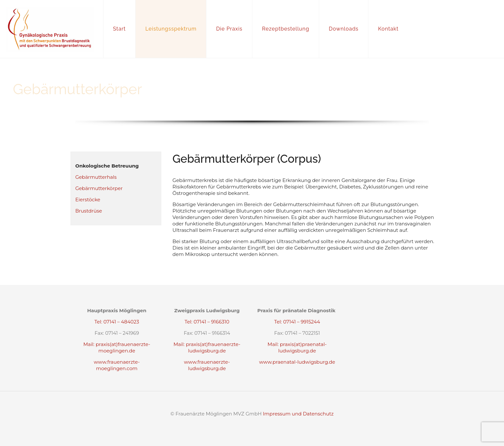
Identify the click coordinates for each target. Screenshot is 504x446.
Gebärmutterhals (96, 177)
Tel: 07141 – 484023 (117, 322)
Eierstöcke (88, 200)
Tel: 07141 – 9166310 (207, 322)
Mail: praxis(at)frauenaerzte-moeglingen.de (117, 347)
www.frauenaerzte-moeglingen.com (117, 365)
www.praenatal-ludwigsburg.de (297, 362)
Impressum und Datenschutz (298, 414)
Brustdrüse (89, 211)
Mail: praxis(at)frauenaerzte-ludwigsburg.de (207, 347)
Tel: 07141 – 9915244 (297, 322)
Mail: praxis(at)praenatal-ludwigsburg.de (297, 347)
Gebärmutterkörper (99, 188)
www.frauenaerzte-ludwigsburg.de (207, 365)
